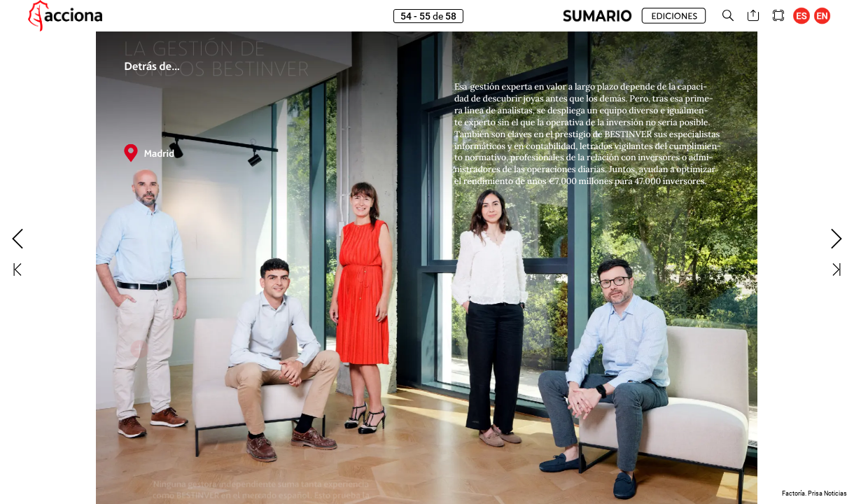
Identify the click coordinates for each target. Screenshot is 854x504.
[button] (597, 16)
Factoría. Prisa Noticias (814, 493)
